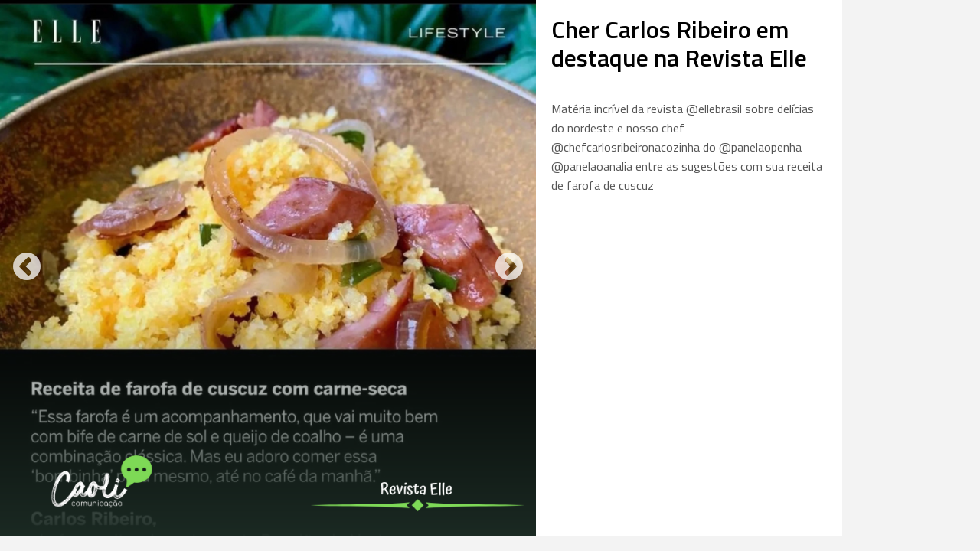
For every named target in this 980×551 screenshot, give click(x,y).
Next (509, 268)
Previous (27, 268)
